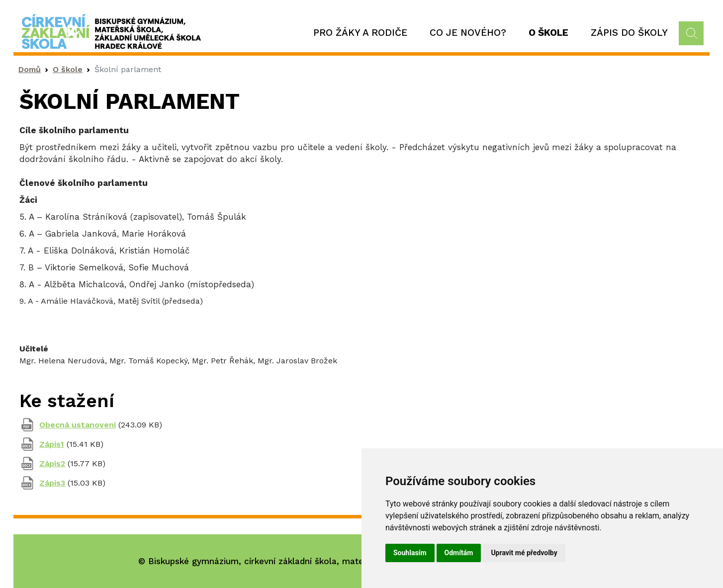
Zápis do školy (629, 33)
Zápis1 (52, 444)
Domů (30, 69)
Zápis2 (52, 463)
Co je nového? (468, 33)
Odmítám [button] (459, 553)
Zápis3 (52, 483)
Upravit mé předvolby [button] (524, 553)
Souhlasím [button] (410, 553)
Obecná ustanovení (78, 425)
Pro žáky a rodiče (360, 33)
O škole (548, 33)
